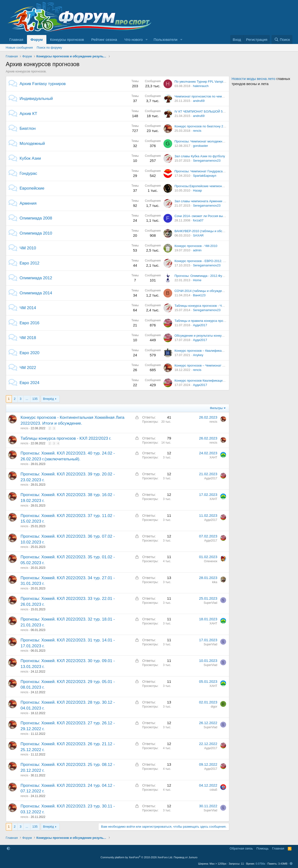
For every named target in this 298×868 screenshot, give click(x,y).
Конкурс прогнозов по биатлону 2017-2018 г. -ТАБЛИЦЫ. (216, 126)
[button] (147, 39)
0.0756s (260, 864)
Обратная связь (241, 848)
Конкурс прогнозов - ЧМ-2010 (196, 246)
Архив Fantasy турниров (43, 84)
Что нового (133, 39)
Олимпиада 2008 (36, 218)
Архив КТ (29, 114)
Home (197, 280)
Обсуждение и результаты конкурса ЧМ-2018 (208, 336)
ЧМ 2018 (28, 338)
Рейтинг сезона (104, 39)
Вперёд (48, 399)
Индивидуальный (36, 99)
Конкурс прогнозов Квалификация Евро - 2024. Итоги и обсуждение (224, 381)
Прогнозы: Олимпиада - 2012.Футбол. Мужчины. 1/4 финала (219, 276)
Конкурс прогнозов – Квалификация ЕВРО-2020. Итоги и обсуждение (225, 351)
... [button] (27, 399)
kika (215, 582)
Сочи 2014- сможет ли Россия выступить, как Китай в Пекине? (220, 216)
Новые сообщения (19, 48)
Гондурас (29, 173)
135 (35, 399)
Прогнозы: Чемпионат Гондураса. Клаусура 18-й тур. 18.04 (218, 171)
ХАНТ (213, 457)
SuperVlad (210, 603)
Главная (16, 39)
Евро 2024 (30, 383)
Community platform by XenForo (137, 857)
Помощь (263, 848)
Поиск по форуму (49, 48)
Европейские (32, 188)
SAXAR (198, 235)
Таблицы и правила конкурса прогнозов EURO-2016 (213, 321)
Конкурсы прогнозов (67, 39)
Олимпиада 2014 (36, 293)
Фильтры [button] (216, 408)
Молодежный (32, 144)
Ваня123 (199, 295)
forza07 (198, 220)
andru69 (199, 101)
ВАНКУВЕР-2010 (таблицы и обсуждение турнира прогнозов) (219, 231)
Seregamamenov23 (207, 161)
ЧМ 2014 (28, 308)
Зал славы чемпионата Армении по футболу (207, 201)
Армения (28, 203)
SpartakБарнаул (204, 176)
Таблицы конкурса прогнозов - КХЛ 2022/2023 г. (66, 438)
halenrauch (201, 86)
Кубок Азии (30, 158)
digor (214, 707)
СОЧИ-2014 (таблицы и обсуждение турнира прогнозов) (216, 291)
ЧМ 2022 (28, 368)
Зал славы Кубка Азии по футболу (200, 156)
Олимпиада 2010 (36, 233)
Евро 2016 (30, 323)
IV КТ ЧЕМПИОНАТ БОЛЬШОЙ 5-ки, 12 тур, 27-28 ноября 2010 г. (222, 111)
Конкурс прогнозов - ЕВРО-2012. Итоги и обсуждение (214, 261)
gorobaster (200, 146)
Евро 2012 (30, 263)
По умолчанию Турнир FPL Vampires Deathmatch (210, 82)
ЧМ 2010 (28, 248)
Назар (197, 190)
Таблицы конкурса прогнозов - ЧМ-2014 (204, 306)
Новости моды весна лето (254, 79)
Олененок (211, 561)
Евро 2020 (30, 353)
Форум (37, 39)
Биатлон (28, 128)
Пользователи (166, 39)
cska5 (213, 790)
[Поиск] (282, 39)
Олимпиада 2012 (36, 278)
